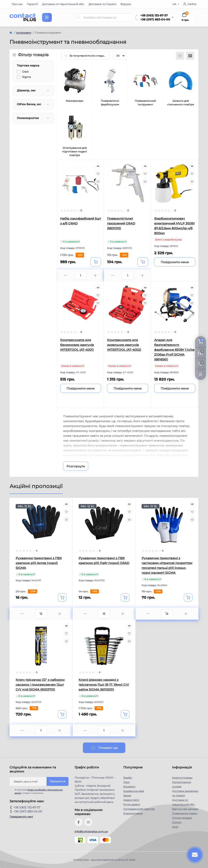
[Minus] (66, 275)
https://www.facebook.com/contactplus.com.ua (79, 822)
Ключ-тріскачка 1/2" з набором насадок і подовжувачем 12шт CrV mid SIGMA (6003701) (40, 685)
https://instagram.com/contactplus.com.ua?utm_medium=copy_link (88, 822)
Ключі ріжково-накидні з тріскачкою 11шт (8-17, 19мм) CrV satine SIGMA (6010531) (104, 685)
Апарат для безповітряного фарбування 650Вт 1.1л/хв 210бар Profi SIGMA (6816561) (174, 350)
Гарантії (32, 4)
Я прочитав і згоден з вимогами (39, 791)
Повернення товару (185, 813)
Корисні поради (182, 778)
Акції (175, 827)
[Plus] (95, 275)
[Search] (79, 17)
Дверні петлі (131, 800)
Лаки (126, 782)
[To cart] (96, 262)
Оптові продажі (182, 818)
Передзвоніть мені (21, 817)
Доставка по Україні (102, 4)
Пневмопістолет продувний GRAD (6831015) (121, 223)
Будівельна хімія (134, 791)
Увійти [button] (190, 4)
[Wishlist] (98, 174)
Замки (127, 796)
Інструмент (24, 33)
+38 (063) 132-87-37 (154, 15)
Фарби (128, 778)
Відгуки (126, 4)
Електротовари (133, 813)
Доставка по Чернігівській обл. (63, 4)
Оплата (177, 822)
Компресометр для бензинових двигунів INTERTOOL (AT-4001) (77, 345)
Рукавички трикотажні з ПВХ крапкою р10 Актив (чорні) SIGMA (39, 563)
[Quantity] (41, 614)
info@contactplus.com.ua (91, 831)
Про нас (17, 4)
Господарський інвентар (139, 809)
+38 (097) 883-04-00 (155, 19)
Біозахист (129, 787)
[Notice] (175, 262)
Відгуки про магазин (185, 809)
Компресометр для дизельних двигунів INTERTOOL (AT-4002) (124, 345)
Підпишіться (57, 781)
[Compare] (98, 181)
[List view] (180, 56)
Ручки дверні (132, 804)
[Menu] (47, 17)
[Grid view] (190, 56)
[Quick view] (98, 166)
